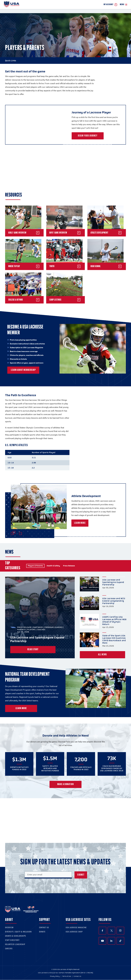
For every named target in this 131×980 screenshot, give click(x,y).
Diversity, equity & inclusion (18, 932)
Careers (9, 949)
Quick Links (65, 61)
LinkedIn (111, 941)
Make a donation (66, 784)
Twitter (111, 931)
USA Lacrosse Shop (74, 932)
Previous (12, 534)
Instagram (120, 931)
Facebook (102, 931)
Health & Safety (53, 566)
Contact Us (44, 928)
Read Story (33, 650)
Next (20, 534)
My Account (110, 5)
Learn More (87, 523)
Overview (9, 928)
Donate (42, 932)
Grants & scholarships (16, 936)
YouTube (102, 941)
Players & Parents (35, 566)
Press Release (69, 566)
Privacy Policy (55, 976)
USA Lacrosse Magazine (76, 928)
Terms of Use (67, 976)
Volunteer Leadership (15, 945)
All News (103, 655)
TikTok (120, 941)
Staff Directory (12, 940)
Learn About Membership (23, 370)
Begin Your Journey (88, 136)
